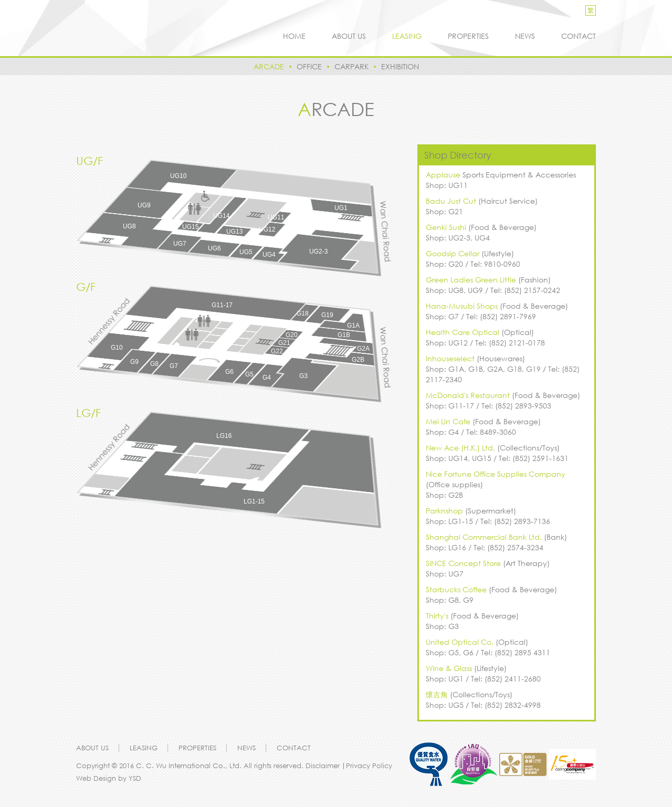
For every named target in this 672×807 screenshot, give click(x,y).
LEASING (407, 36)
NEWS (525, 36)
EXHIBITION (400, 66)
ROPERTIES (468, 36)
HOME (294, 36)
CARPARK (351, 66)
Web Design (96, 778)
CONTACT (579, 36)
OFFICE (309, 66)
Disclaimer (324, 766)
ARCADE (269, 66)
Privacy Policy (369, 766)
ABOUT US (349, 36)
